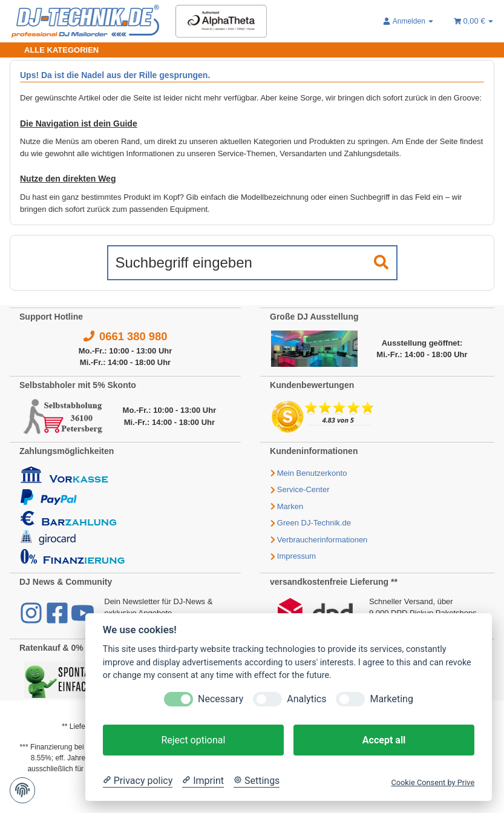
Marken (290, 506)
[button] (409, 21)
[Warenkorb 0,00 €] (474, 21)
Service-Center (303, 489)
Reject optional (193, 740)
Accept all (384, 740)
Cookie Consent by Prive (433, 782)
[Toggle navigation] (54, 50)
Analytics (306, 699)
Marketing (391, 699)
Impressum (296, 556)
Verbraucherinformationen (322, 540)
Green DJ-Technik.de (314, 523)
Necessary (221, 699)
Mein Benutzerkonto (312, 473)
